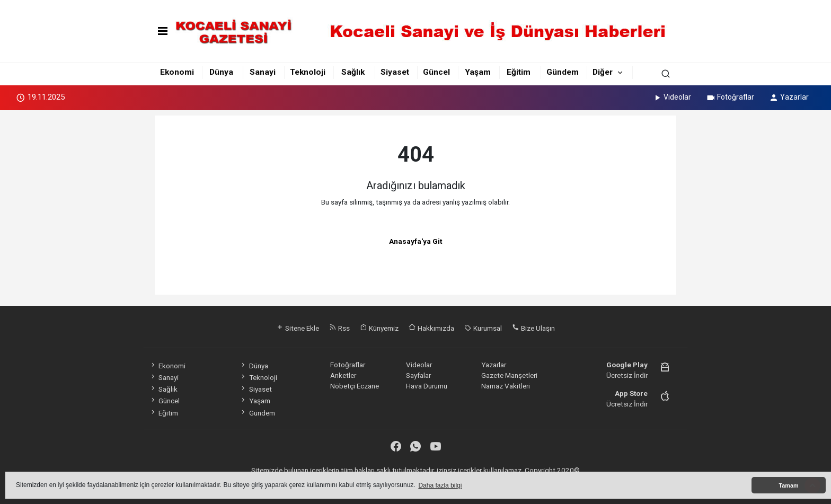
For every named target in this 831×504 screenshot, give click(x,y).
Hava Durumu (427, 386)
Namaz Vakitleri (506, 386)
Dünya (221, 72)
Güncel (436, 72)
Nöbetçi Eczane (355, 386)
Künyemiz (379, 328)
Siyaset (395, 72)
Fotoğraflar (730, 97)
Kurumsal (483, 328)
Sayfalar (418, 375)
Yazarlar (789, 97)
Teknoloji (308, 72)
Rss (339, 328)
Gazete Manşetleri (509, 375)
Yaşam (478, 72)
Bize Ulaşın (533, 328)
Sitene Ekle (298, 328)
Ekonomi (177, 72)
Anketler (343, 375)
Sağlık (353, 72)
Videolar (672, 97)
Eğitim (519, 72)
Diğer (603, 72)
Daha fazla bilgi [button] (440, 485)
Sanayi (263, 72)
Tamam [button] (788, 485)
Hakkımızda (431, 328)
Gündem (563, 72)
